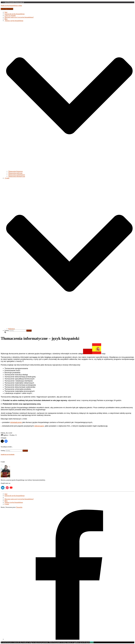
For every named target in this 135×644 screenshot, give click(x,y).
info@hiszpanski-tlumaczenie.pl (14, 2)
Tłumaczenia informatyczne (17, 176)
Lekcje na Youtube (10, 16)
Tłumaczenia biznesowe (15, 171)
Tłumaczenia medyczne (15, 173)
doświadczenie (16, 422)
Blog (6, 19)
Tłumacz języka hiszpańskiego (14, 502)
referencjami (39, 426)
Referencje (11, 329)
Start (6, 12)
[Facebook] (69, 639)
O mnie (7, 504)
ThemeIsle (19, 507)
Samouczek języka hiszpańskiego (15, 14)
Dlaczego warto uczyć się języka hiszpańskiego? (19, 17)
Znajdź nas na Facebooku (8, 454)
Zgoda (92, 642)
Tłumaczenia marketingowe (17, 175)
